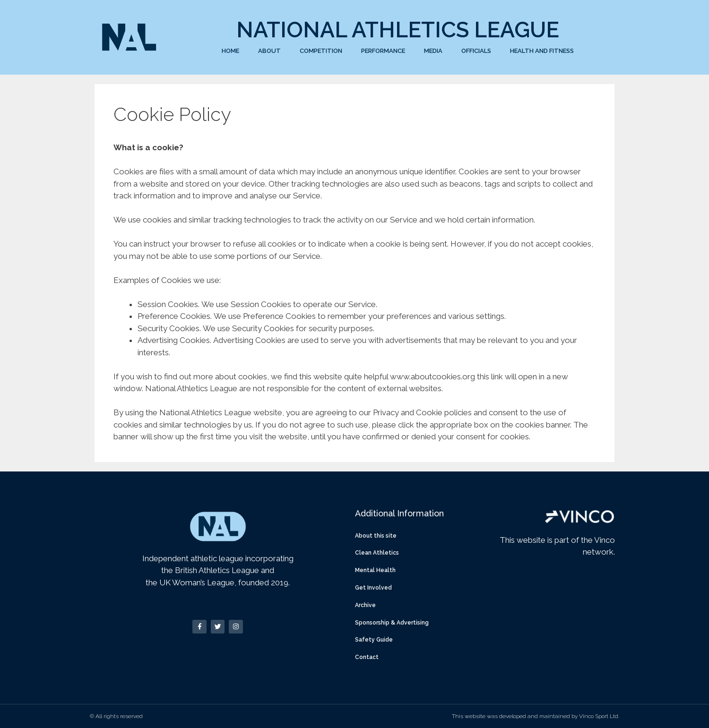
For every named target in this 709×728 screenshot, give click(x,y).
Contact (367, 657)
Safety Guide (374, 640)
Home (230, 51)
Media (433, 51)
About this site (376, 536)
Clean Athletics (377, 553)
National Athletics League (398, 30)
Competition (321, 51)
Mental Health (375, 570)
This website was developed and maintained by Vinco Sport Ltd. (536, 716)
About (269, 51)
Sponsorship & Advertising (392, 623)
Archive (365, 605)
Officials (476, 51)
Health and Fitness (542, 51)
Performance (383, 51)
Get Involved (373, 588)
